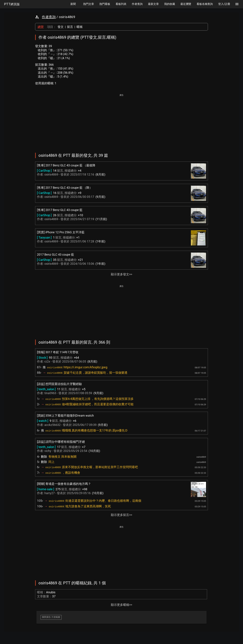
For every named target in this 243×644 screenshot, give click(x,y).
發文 (61, 27)
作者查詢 (49, 17)
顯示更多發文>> (122, 274)
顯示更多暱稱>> (122, 605)
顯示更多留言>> (122, 515)
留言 (70, 27)
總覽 (41, 27)
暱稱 (79, 27)
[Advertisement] (122, 121)
